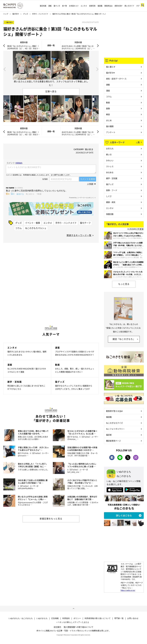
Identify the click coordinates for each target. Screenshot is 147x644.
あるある (110, 172)
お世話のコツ (74, 6)
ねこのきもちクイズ (114, 423)
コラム (19, 228)
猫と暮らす (111, 67)
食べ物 (64, 6)
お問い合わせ (133, 618)
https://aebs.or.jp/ (128, 590)
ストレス (110, 166)
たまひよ (86, 622)
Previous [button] (5, 69)
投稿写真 (92, 6)
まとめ (109, 120)
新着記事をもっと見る (51, 519)
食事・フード (112, 190)
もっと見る (124, 284)
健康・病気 (111, 202)
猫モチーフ (85, 223)
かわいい (110, 160)
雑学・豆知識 (112, 178)
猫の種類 (110, 126)
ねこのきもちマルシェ (36, 228)
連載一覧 (51, 45)
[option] (51, 69)
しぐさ (109, 196)
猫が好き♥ (110, 73)
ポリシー (77, 618)
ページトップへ (73, 609)
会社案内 (57, 627)
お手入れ (110, 148)
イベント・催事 (33, 223)
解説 (108, 114)
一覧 (138, 142)
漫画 (108, 91)
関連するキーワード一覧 (79, 235)
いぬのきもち (42, 618)
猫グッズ (110, 184)
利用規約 (66, 618)
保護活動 (110, 214)
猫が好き (16, 14)
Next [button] (97, 69)
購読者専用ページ (113, 441)
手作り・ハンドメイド (40, 14)
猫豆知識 (43, 6)
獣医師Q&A (108, 6)
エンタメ (84, 6)
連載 (50, 6)
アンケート (111, 132)
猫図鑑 (100, 6)
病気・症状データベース (116, 79)
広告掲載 (55, 618)
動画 (108, 102)
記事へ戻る (51, 91)
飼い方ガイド (129, 6)
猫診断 (109, 435)
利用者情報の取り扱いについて (98, 618)
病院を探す (119, 6)
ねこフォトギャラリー (115, 429)
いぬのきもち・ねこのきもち (21, 618)
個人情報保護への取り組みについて (79, 627)
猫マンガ (57, 6)
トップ (6, 14)
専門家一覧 (119, 618)
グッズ (26, 14)
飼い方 (109, 154)
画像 (108, 108)
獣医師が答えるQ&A (114, 411)
